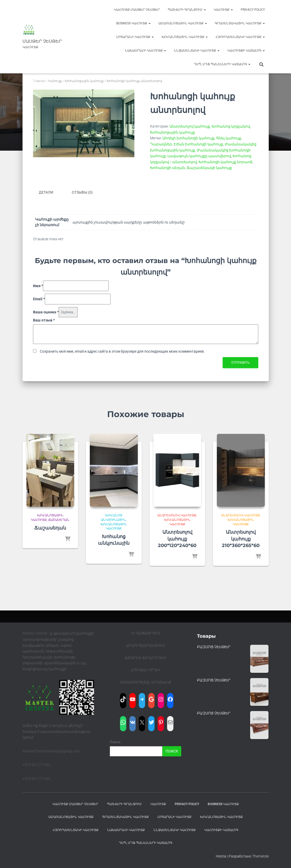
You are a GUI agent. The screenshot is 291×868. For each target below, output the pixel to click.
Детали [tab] (46, 192)
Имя (38, 286)
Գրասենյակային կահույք (240, 23)
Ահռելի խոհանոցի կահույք (188, 138)
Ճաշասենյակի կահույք (209, 168)
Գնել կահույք (229, 138)
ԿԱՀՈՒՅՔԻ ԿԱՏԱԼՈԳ (246, 51)
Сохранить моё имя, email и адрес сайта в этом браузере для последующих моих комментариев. (122, 351)
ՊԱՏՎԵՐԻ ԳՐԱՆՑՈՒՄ (187, 10)
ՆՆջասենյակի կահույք (197, 51)
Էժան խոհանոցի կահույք (198, 144)
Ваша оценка (46, 312)
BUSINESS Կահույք (133, 23)
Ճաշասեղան (59, 520)
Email (39, 299)
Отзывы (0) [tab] (82, 192)
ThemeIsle (260, 856)
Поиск (115, 742)
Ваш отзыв (44, 320)
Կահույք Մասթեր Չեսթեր (137, 10)
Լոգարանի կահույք (135, 37)
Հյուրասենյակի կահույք (240, 37)
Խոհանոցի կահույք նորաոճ (226, 162)
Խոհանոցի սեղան (168, 168)
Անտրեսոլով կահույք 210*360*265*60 (241, 539)
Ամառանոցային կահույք (183, 23)
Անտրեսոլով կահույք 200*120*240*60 (177, 539)
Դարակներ (161, 144)
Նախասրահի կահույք (145, 51)
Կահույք (223, 10)
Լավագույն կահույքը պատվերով (199, 156)
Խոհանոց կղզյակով (231, 126)
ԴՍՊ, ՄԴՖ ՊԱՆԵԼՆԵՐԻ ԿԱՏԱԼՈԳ (222, 64)
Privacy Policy (253, 10)
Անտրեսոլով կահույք (190, 126)
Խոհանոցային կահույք (185, 37)
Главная (39, 81)
